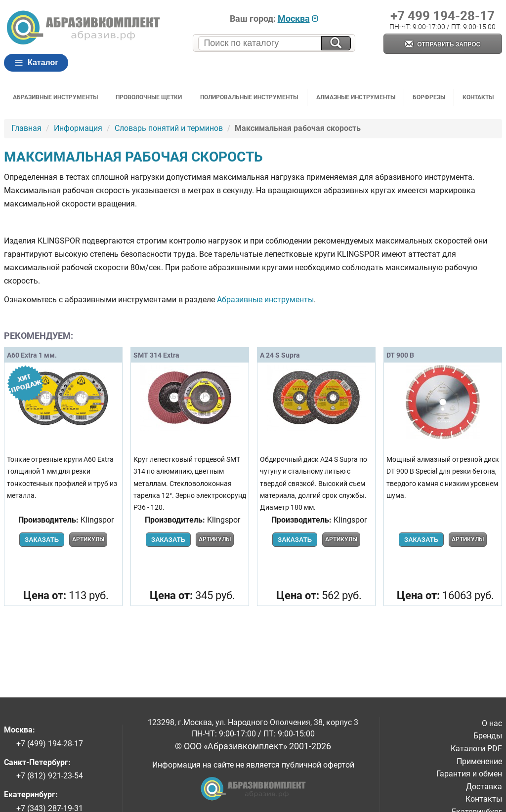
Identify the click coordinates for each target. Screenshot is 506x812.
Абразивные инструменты (55, 97)
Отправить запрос (443, 45)
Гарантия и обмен (469, 774)
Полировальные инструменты (249, 97)
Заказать (42, 540)
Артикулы (88, 539)
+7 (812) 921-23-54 (50, 776)
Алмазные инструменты (356, 97)
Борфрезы (429, 97)
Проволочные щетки (149, 97)
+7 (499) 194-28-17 (50, 744)
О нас (492, 723)
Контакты (478, 97)
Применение (479, 761)
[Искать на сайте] (336, 43)
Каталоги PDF (476, 749)
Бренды (488, 736)
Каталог (36, 63)
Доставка (484, 787)
